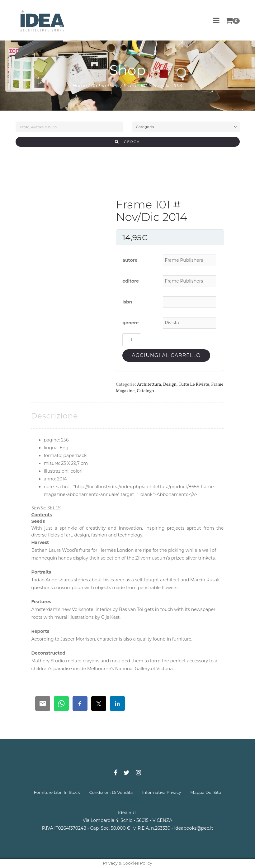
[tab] (55, 416)
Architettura (105, 86)
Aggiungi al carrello (166, 355)
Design (170, 384)
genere (130, 323)
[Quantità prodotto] (132, 340)
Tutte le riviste (194, 384)
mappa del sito (206, 792)
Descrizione (55, 416)
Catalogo (145, 391)
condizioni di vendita (111, 792)
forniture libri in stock (57, 792)
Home (80, 86)
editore (131, 281)
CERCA (127, 142)
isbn (127, 302)
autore (130, 260)
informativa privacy (162, 792)
